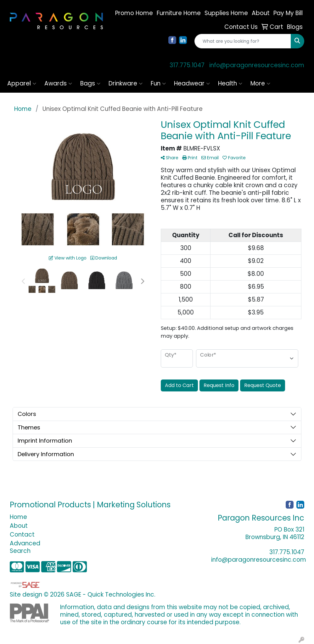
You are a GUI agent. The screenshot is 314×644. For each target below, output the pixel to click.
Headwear (192, 83)
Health (230, 83)
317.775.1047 (187, 65)
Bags (90, 83)
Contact (22, 535)
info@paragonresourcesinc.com (257, 65)
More (260, 83)
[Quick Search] (243, 41)
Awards (58, 83)
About (19, 526)
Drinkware (126, 83)
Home (18, 517)
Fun (158, 83)
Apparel (22, 83)
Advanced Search (25, 547)
